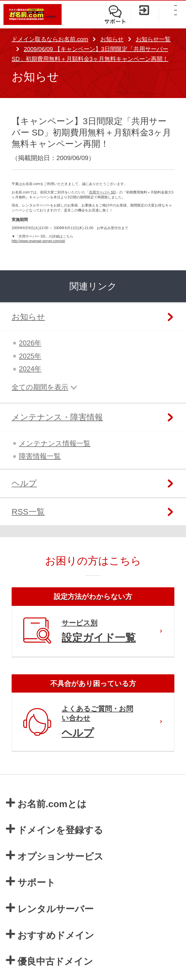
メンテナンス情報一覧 (55, 443)
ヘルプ (24, 483)
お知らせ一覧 (153, 39)
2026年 (30, 343)
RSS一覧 (28, 512)
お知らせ (112, 39)
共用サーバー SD (102, 192)
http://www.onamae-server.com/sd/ (38, 241)
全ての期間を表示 (40, 387)
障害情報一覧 (40, 456)
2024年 (30, 369)
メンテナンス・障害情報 (57, 417)
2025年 (30, 356)
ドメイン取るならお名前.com (50, 39)
